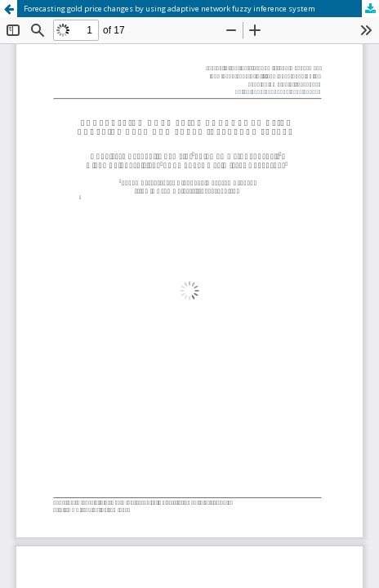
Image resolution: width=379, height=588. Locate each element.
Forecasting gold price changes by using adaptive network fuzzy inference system (169, 9)
